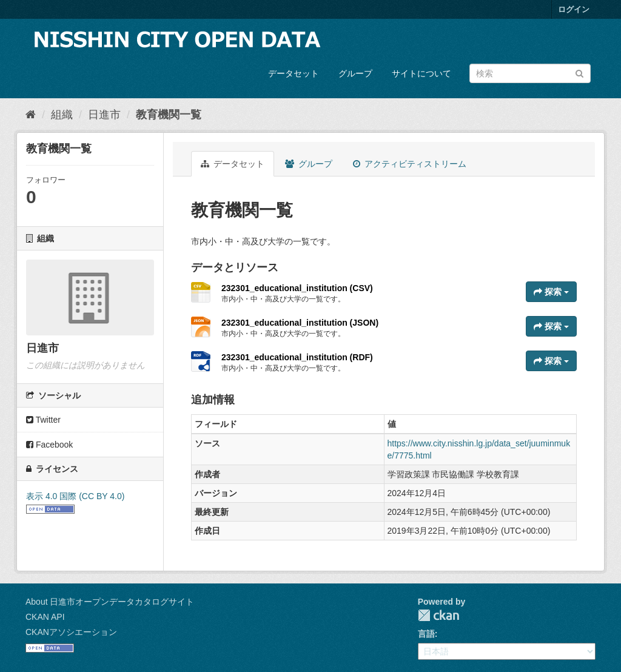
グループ (355, 73)
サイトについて (421, 73)
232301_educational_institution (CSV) (297, 288)
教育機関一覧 (169, 115)
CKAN (438, 615)
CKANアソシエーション (71, 632)
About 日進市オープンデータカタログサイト (110, 602)
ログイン (574, 9)
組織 (62, 115)
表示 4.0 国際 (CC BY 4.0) (75, 496)
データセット (294, 73)
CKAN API (45, 617)
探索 (551, 292)
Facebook (49, 445)
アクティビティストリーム (410, 164)
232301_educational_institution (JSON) (300, 323)
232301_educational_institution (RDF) (297, 357)
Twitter (43, 420)
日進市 (104, 115)
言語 (426, 634)
